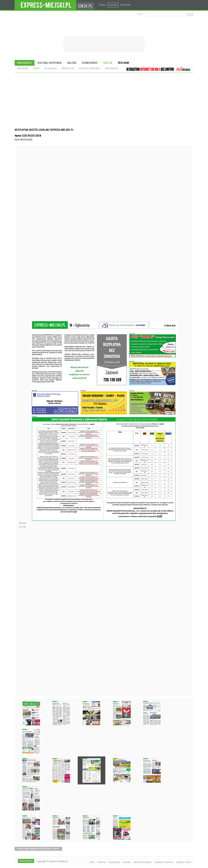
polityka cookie (183, 862)
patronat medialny (142, 862)
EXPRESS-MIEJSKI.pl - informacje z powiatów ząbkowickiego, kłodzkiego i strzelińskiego (45, 5)
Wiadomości (25, 63)
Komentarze (90, 63)
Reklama (123, 63)
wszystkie (113, 5)
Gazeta (108, 63)
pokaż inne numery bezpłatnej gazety (38, 849)
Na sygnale (51, 68)
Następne (22, 613)
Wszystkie (23, 68)
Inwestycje (68, 68)
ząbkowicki (125, 5)
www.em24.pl (86, 5)
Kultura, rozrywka (50, 63)
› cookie (140, 14)
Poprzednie (22, 240)
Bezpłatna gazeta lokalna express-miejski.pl (44, 130)
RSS (92, 862)
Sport (36, 68)
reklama (101, 862)
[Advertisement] (104, 97)
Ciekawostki (112, 68)
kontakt (127, 862)
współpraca (114, 862)
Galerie (72, 63)
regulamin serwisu (164, 862)
